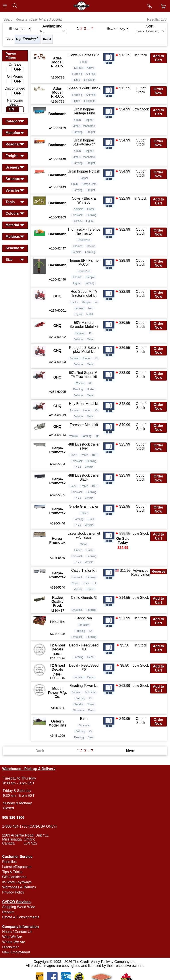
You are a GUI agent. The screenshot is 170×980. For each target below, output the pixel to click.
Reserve (158, 571)
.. (89, 29)
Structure (84, 625)
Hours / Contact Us (17, 932)
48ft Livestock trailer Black (84, 477)
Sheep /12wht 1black (84, 88)
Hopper (89, 120)
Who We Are (12, 937)
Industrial (91, 692)
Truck (78, 467)
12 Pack (78, 68)
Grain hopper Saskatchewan (84, 142)
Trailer (84, 455)
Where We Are (14, 942)
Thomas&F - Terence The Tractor (84, 231)
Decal (91, 657)
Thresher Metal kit (84, 425)
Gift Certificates (14, 877)
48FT (95, 455)
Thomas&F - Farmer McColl (84, 262)
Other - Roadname (84, 126)
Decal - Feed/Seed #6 (84, 667)
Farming (29, 39)
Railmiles (9, 862)
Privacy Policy (13, 892)
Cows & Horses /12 (84, 55)
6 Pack (78, 221)
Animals (91, 74)
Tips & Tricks (12, 872)
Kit (96, 302)
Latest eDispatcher (17, 867)
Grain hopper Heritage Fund (84, 111)
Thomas (78, 246)
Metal (90, 314)
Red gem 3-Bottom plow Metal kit (84, 350)
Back (40, 751)
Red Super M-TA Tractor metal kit (84, 294)
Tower (91, 704)
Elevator (78, 704)
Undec (87, 358)
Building (80, 631)
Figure (76, 80)
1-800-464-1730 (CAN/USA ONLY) (29, 826)
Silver (73, 455)
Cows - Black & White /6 (84, 200)
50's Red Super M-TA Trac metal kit (84, 375)
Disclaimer (11, 947)
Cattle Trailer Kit (84, 571)
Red (91, 308)
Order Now (158, 91)
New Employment (16, 952)
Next (130, 751)
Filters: (10, 39)
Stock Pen (84, 618)
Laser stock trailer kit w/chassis (84, 535)
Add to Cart (158, 58)
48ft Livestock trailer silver (84, 446)
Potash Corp (89, 184)
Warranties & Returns (19, 887)
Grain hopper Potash (84, 171)
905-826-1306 (13, 818)
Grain (77, 120)
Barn (84, 719)
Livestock (90, 80)
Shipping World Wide (19, 907)
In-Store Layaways (17, 882)
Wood (84, 544)
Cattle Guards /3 (84, 598)
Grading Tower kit (84, 686)
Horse (84, 62)
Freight (91, 132)
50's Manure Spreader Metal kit (84, 325)
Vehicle (77, 252)
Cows (91, 68)
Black (73, 486)
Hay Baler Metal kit (84, 404)
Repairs (8, 912)
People (91, 277)
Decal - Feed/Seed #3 (84, 647)
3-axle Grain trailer (84, 506)
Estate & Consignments (21, 917)
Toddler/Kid (84, 240)
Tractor (91, 246)
